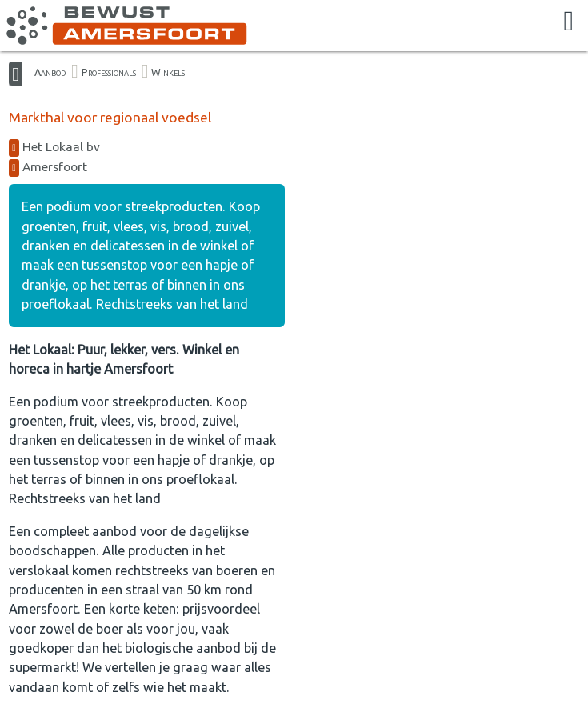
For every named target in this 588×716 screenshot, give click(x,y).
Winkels (168, 72)
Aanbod (50, 72)
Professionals (109, 72)
